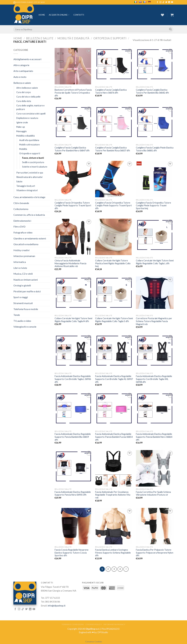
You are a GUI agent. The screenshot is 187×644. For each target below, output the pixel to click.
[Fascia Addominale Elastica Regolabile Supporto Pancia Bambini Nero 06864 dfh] (155, 408)
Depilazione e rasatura (27, 118)
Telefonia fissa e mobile (26, 309)
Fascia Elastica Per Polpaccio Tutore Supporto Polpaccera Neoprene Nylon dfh (155, 553)
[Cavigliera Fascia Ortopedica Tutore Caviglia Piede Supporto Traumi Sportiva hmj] (155, 179)
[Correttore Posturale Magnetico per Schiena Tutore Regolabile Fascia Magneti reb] (155, 293)
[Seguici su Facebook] (157, 2)
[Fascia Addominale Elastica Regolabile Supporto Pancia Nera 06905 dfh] (73, 466)
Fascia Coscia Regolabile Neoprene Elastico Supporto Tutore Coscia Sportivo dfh (72, 553)
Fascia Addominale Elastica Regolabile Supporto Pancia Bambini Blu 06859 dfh (73, 437)
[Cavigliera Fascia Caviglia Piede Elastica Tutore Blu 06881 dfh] (155, 122)
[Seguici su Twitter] (166, 2)
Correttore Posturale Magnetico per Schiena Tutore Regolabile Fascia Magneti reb (154, 321)
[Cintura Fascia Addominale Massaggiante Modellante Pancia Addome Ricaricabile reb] (73, 237)
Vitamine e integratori (27, 190)
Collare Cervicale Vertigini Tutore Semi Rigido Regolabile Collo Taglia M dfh (73, 320)
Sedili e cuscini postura (33, 162)
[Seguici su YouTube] (172, 2)
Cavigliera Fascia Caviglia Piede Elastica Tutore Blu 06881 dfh (155, 149)
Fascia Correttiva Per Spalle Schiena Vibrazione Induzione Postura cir (153, 493)
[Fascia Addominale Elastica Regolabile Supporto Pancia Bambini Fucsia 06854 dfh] (114, 408)
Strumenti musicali (23, 303)
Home (42, 15)
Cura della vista (24, 101)
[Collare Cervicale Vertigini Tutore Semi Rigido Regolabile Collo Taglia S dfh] (114, 293)
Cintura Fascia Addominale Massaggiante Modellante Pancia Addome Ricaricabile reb (70, 263)
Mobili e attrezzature (29, 145)
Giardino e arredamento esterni (30, 238)
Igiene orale (22, 122)
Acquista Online (59, 15)
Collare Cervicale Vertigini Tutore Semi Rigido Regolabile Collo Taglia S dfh (114, 320)
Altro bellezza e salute (27, 88)
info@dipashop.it (57, 605)
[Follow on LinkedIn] (169, 2)
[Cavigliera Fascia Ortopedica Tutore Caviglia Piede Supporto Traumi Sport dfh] (73, 179)
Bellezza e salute (40, 38)
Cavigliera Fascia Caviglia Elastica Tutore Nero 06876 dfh (111, 91)
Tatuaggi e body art (26, 186)
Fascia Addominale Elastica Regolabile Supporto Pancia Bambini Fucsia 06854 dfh (114, 437)
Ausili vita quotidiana (29, 140)
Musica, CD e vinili (23, 274)
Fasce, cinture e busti (33, 158)
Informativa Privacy (114, 624)
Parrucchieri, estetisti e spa (30, 173)
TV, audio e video (22, 321)
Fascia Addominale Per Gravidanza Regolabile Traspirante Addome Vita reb (113, 495)
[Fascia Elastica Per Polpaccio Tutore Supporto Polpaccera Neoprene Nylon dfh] (155, 526)
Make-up (21, 127)
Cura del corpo (24, 92)
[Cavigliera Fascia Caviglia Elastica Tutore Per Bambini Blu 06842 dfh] (155, 64)
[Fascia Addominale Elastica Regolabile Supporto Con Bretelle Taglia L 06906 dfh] (73, 351)
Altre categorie (21, 65)
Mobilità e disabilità (73, 38)
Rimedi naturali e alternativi (29, 177)
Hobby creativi (21, 250)
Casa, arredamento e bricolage (29, 197)
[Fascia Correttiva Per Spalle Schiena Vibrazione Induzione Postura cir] (155, 468)
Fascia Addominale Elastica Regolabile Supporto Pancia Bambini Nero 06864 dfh (154, 437)
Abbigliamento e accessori (27, 59)
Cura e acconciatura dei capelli (31, 114)
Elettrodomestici (22, 221)
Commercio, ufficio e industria (29, 215)
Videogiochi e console (25, 327)
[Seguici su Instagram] (160, 2)
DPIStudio (103, 632)
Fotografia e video (23, 232)
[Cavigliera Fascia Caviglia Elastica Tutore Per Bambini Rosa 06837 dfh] (114, 122)
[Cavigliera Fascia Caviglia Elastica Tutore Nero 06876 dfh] (114, 64)
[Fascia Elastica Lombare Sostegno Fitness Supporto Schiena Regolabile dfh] (114, 526)
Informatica (20, 262)
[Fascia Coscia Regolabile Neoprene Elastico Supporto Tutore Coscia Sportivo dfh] (73, 526)
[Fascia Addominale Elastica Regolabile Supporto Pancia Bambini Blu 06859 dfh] (73, 408)
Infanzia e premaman (24, 256)
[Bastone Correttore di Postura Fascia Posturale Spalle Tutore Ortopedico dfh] (73, 66)
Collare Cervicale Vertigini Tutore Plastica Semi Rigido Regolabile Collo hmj (113, 263)
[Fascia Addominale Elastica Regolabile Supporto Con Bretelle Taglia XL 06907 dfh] (114, 351)
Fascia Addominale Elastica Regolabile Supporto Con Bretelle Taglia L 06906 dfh (73, 379)
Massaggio (22, 131)
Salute (19, 181)
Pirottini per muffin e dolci (27, 291)
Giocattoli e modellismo (26, 244)
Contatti (79, 15)
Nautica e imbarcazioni (26, 280)
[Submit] (170, 29)
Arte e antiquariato (23, 71)
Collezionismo (21, 209)
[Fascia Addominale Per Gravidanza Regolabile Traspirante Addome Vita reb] (114, 468)
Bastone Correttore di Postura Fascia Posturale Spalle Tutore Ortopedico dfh (73, 93)
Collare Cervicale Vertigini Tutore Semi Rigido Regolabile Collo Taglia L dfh (155, 262)
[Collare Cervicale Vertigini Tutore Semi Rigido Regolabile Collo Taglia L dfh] (155, 235)
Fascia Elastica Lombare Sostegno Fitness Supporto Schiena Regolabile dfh (113, 553)
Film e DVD (19, 226)
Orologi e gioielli (22, 285)
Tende (17, 315)
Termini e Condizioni (73, 624)
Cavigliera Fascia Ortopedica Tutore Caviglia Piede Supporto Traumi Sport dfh (73, 206)
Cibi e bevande (21, 203)
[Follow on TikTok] (163, 2)
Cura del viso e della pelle (28, 97)
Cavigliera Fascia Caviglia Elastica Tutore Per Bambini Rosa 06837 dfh (113, 149)
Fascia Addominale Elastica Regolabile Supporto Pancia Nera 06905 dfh (73, 493)
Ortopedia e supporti (110, 38)
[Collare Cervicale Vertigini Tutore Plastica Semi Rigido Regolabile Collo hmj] (114, 237)
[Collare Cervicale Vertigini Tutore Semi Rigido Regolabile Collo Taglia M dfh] (73, 293)
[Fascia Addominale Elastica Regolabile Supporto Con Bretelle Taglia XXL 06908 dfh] (155, 351)
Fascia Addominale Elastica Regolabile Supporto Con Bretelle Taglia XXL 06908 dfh (154, 379)
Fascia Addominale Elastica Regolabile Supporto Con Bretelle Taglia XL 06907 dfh (114, 379)
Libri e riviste (20, 268)
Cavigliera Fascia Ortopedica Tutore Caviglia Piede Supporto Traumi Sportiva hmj (153, 206)
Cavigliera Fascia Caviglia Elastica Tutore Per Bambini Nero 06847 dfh (72, 149)
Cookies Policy (94, 624)
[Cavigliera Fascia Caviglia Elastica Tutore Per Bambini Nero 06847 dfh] (73, 122)
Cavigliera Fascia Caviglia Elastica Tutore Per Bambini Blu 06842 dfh (152, 91)
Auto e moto (20, 77)
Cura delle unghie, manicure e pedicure (30, 107)
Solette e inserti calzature (35, 167)
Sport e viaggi (21, 297)
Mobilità (23, 149)
